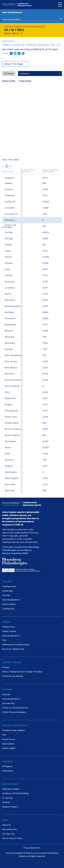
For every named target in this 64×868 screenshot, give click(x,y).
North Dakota (12, 386)
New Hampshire (13, 355)
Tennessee (10, 441)
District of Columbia (9, 226)
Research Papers (10, 807)
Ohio (7, 392)
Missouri (9, 331)
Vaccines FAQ (8, 703)
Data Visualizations (14, 12)
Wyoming (10, 490)
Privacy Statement (32, 848)
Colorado (10, 208)
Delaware (10, 220)
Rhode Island (12, 423)
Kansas (8, 275)
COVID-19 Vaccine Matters (14, 712)
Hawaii (8, 245)
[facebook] (11, 53)
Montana (9, 337)
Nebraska (10, 343)
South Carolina (13, 429)
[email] (23, 53)
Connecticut (11, 214)
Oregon (9, 404)
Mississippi (10, 325)
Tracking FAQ (8, 609)
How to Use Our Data (12, 838)
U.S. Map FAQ (8, 834)
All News (6, 802)
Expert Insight (9, 748)
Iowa (7, 269)
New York (10, 374)
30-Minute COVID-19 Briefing (15, 793)
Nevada (9, 349)
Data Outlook (8, 744)
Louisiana (10, 288)
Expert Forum (9, 739)
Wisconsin (10, 484)
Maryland (10, 300)
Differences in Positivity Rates (16, 645)
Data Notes (7, 771)
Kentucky (10, 282)
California (10, 202)
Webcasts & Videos (11, 789)
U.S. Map (6, 595)
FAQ (4, 640)
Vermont (9, 460)
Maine (8, 294)
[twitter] (15, 53)
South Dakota (12, 435)
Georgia (9, 238)
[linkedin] (19, 53)
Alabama (9, 178)
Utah (7, 454)
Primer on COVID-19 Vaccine (15, 708)
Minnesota (10, 318)
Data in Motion (9, 604)
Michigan (9, 312)
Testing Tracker (9, 631)
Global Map (7, 591)
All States (9, 73)
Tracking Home (9, 586)
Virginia (9, 466)
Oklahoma (10, 398)
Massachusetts (13, 306)
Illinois (8, 257)
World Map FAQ (9, 829)
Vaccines (6, 694)
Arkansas (10, 195)
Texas (8, 447)
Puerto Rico (11, 417)
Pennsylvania (12, 411)
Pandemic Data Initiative (13, 730)
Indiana (9, 263)
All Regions (7, 766)
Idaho (8, 251)
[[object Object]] (11, 81)
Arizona (9, 189)
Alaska (8, 183)
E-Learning (7, 798)
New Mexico (11, 368)
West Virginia (12, 478)
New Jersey (11, 361)
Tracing (5, 667)
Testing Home (8, 627)
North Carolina (13, 380)
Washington (11, 472)
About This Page (15, 64)
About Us (6, 825)
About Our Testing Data (13, 649)
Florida (9, 232)
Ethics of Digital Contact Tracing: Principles (22, 672)
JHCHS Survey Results (13, 676)
